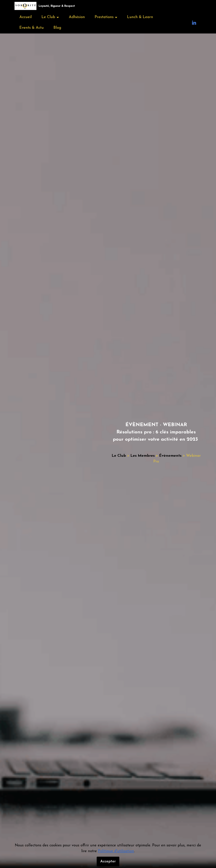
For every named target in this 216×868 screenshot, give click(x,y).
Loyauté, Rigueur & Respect (57, 6)
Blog (57, 28)
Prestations (104, 17)
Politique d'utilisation (116, 862)
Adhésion (77, 17)
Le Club (48, 17)
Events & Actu (32, 28)
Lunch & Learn (140, 17)
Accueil (26, 17)
